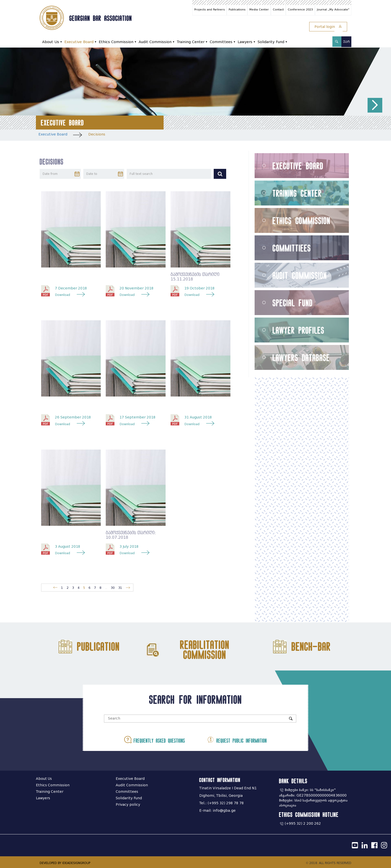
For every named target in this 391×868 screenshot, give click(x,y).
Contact (278, 9)
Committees (221, 42)
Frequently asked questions (155, 740)
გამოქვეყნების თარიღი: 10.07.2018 (131, 535)
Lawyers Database (301, 358)
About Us (51, 42)
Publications (237, 9)
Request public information (237, 740)
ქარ (346, 42)
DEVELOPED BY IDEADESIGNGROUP (65, 863)
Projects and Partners (209, 9)
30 (113, 588)
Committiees (292, 248)
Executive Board (79, 42)
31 (120, 588)
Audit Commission (155, 42)
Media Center (259, 9)
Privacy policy (128, 805)
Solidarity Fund (271, 42)
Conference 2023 (300, 9)
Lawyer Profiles (298, 330)
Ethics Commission (116, 42)
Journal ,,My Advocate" (333, 9)
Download (63, 295)
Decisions (97, 134)
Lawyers (245, 42)
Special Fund (293, 303)
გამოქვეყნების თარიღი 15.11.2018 (195, 277)
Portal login (328, 27)
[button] (375, 105)
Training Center (191, 42)
